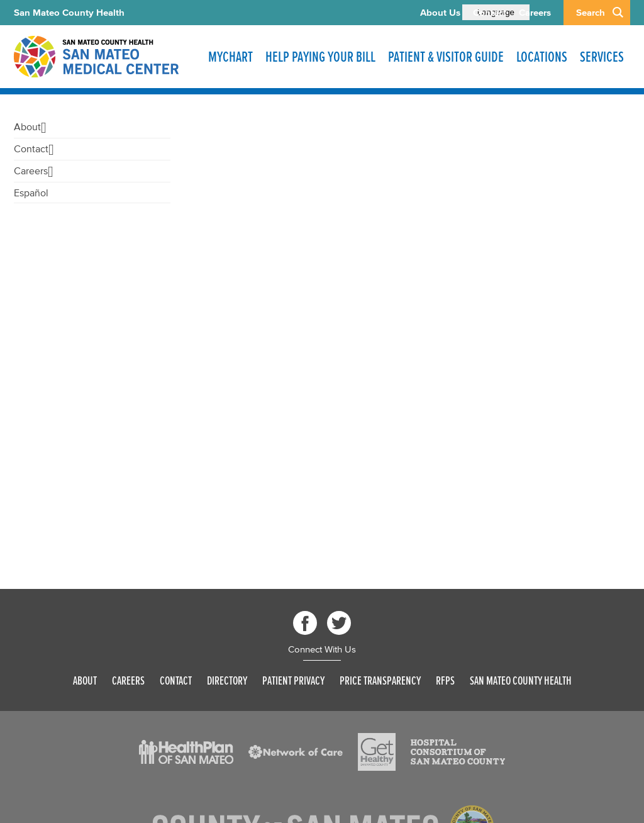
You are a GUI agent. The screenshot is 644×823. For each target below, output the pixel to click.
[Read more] (186, 752)
